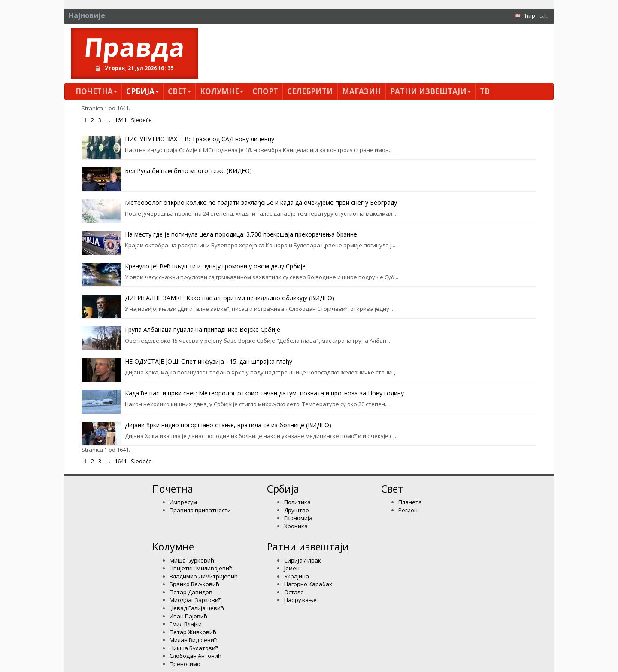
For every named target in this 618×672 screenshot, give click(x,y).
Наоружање (300, 600)
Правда (135, 47)
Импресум (183, 502)
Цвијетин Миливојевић (201, 568)
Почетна (96, 91)
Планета (410, 502)
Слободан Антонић (195, 656)
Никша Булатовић (194, 648)
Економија (298, 518)
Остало (294, 592)
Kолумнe (222, 91)
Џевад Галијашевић (197, 608)
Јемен (292, 568)
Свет (179, 91)
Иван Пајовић (188, 616)
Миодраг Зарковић (196, 600)
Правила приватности (200, 510)
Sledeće (141, 120)
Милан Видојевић (194, 640)
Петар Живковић (193, 632)
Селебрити (310, 91)
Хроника (296, 526)
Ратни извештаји (430, 91)
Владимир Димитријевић (204, 576)
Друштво (297, 510)
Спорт (265, 91)
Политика (297, 502)
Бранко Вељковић (194, 584)
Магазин (362, 91)
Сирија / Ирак (303, 560)
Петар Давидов (191, 592)
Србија (142, 91)
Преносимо (185, 664)
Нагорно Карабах (308, 584)
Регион (408, 510)
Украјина (297, 576)
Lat (543, 15)
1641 (121, 120)
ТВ (485, 91)
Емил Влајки (186, 624)
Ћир (530, 15)
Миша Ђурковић (192, 560)
